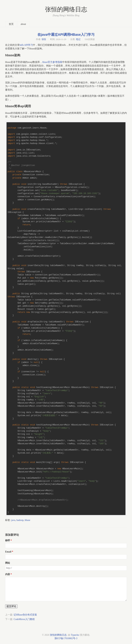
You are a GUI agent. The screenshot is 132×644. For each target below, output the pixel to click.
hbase (27, 520)
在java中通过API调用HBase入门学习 (66, 35)
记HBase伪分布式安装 (25, 615)
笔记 (78, 39)
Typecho (75, 635)
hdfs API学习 (26, 45)
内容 (8, 574)
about (23, 24)
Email (8, 552)
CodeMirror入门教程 (24, 619)
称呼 (8, 540)
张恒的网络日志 (66, 9)
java (13, 520)
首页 (11, 24)
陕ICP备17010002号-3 (66, 638)
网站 (8, 563)
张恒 (44, 39)
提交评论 (11, 606)
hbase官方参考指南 (52, 62)
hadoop (20, 520)
